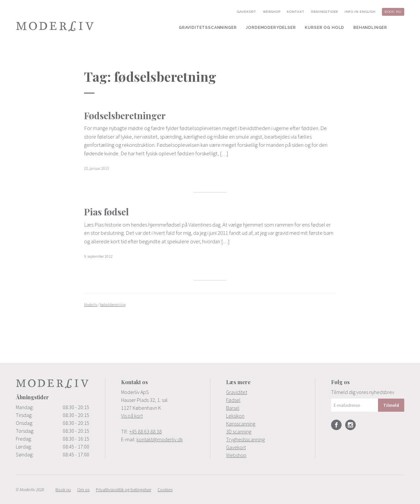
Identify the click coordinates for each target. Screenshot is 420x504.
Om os (83, 490)
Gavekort (247, 12)
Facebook (336, 425)
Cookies (165, 490)
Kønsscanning (241, 424)
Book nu (393, 12)
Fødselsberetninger (125, 115)
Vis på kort (132, 416)
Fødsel (233, 400)
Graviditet (237, 392)
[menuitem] (208, 28)
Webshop (272, 12)
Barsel (233, 408)
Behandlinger (370, 28)
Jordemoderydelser (271, 28)
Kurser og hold (325, 28)
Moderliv (55, 26)
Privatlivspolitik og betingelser (124, 490)
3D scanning (239, 431)
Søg (400, 28)
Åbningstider (325, 12)
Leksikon (235, 416)
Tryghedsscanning (245, 439)
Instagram (350, 425)
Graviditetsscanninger (208, 28)
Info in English (360, 12)
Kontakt (296, 12)
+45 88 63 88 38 (146, 431)
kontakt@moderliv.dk (160, 439)
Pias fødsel (106, 212)
